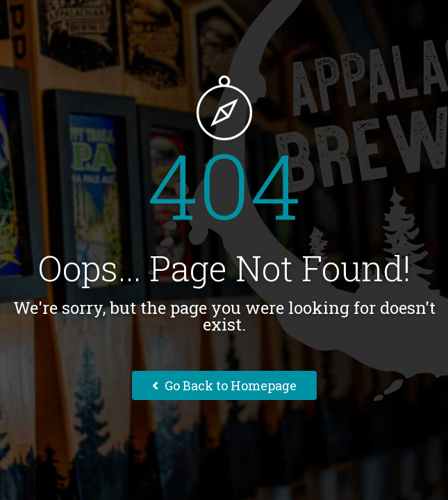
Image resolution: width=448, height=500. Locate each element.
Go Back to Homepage (224, 385)
